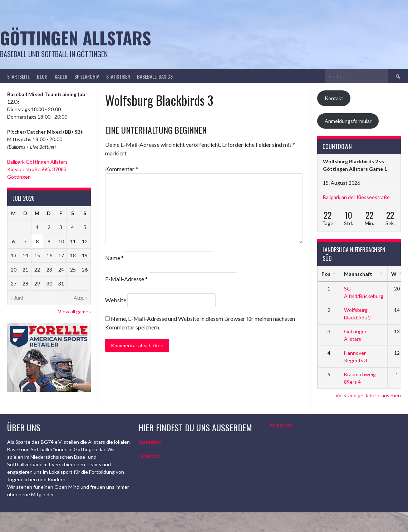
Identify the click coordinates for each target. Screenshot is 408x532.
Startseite (18, 76)
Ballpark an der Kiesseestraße (356, 197)
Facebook (149, 456)
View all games (74, 311)
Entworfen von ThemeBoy (380, 517)
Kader (61, 76)
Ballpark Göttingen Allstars (37, 162)
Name (114, 258)
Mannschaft (358, 274)
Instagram (150, 442)
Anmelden (281, 425)
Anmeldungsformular (348, 121)
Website (116, 300)
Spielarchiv (87, 76)
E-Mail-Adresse (126, 279)
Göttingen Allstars (75, 38)
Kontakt (334, 98)
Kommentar (122, 169)
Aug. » (80, 298)
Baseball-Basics (155, 76)
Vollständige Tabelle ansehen (368, 395)
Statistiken (118, 76)
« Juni (17, 298)
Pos (326, 274)
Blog (42, 76)
